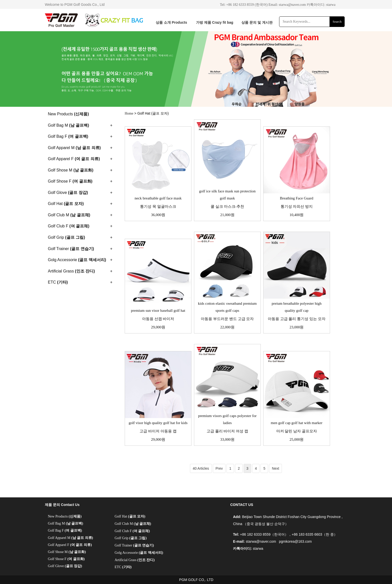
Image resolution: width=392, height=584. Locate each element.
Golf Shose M (67, 552)
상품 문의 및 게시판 (257, 22)
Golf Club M (133, 524)
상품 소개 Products (171, 22)
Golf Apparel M (70, 538)
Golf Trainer (134, 545)
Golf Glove (65, 566)
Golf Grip (131, 538)
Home (129, 113)
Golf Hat (130, 516)
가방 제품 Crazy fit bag (215, 22)
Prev (219, 468)
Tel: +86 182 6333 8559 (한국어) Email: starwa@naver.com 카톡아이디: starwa (278, 5)
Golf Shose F (66, 559)
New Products (65, 516)
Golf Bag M (66, 523)
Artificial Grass (135, 560)
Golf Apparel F (70, 545)
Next (275, 468)
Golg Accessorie (139, 553)
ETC (123, 567)
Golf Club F (132, 531)
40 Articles (201, 468)
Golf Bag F (65, 530)
